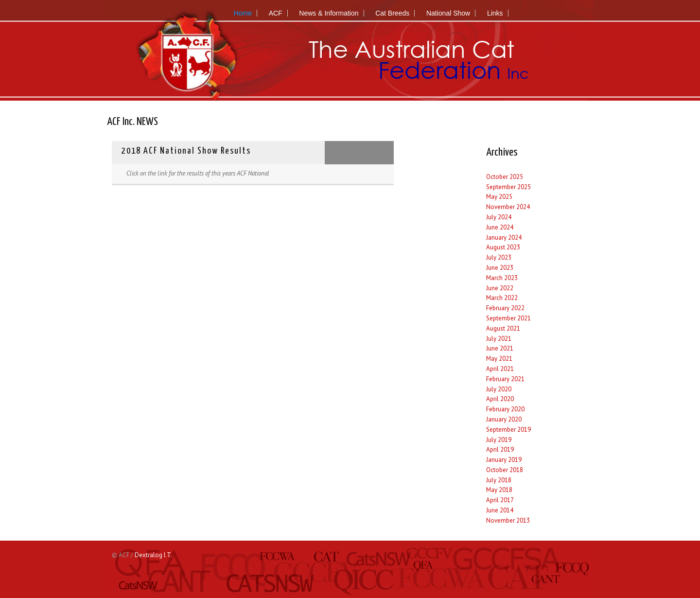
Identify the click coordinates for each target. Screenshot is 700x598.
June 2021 (500, 348)
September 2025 (508, 187)
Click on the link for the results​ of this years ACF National (198, 173)
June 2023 (500, 268)
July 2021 (499, 339)
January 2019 (504, 460)
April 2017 (500, 500)
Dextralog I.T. (153, 555)
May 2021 (499, 359)
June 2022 (500, 288)
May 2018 (499, 490)
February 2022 (505, 308)
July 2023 (499, 257)
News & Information (329, 13)
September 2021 (508, 318)
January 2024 (504, 237)
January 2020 (504, 419)
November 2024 (508, 207)
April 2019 (500, 449)
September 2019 (508, 430)
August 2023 (503, 247)
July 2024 (499, 217)
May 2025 (499, 197)
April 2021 (500, 369)
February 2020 (505, 409)
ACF (276, 13)
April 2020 (500, 399)
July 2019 (499, 440)
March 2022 (502, 298)
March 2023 (502, 278)
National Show (448, 13)
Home (243, 13)
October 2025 (505, 177)
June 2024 (500, 227)
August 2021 (503, 328)
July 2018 (499, 480)
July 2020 (499, 389)
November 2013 (508, 520)
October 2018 (505, 470)
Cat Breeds (392, 13)
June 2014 (500, 510)
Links (495, 13)
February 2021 (505, 379)
